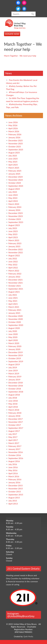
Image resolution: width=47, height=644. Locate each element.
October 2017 (15, 425)
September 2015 (16, 495)
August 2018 (14, 395)
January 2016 (14, 482)
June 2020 (13, 334)
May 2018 (13, 404)
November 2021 (16, 283)
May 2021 (13, 301)
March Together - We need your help (20, 56)
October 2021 (15, 286)
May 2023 (13, 234)
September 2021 (16, 289)
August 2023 (14, 225)
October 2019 (15, 358)
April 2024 (13, 201)
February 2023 (15, 243)
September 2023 (16, 222)
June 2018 (13, 401)
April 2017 (13, 440)
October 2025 (15, 146)
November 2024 (16, 180)
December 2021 (16, 280)
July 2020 (13, 331)
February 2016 (15, 479)
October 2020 (15, 322)
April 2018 (13, 407)
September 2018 (16, 392)
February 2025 (15, 171)
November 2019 (16, 355)
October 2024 (15, 183)
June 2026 (13, 122)
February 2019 (15, 376)
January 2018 (14, 416)
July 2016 (13, 464)
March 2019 (14, 373)
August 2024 (14, 189)
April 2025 (13, 165)
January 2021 (14, 313)
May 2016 (13, 470)
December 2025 (16, 140)
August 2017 (14, 431)
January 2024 (14, 210)
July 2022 (13, 258)
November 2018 (16, 386)
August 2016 (14, 461)
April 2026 (13, 128)
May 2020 (13, 337)
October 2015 (15, 491)
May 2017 (13, 437)
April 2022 (13, 268)
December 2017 (16, 419)
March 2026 (14, 131)
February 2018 (15, 413)
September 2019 (16, 361)
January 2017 (14, 449)
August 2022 (14, 255)
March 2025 (14, 168)
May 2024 (13, 198)
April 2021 (13, 304)
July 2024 (13, 192)
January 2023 (14, 246)
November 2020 (16, 319)
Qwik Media (28, 636)
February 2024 (15, 207)
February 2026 (15, 134)
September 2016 (16, 458)
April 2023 (13, 237)
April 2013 (13, 504)
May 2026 (13, 125)
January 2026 (14, 137)
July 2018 (13, 398)
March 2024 (14, 204)
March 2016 (14, 476)
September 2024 (16, 186)
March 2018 (14, 410)
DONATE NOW (12, 34)
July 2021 (13, 295)
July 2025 (13, 156)
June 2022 (13, 261)
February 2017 (15, 446)
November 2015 (16, 488)
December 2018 (16, 383)
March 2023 (14, 240)
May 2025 (13, 162)
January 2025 (14, 174)
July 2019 (13, 367)
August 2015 (14, 498)
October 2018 (15, 389)
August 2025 (14, 153)
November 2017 (16, 422)
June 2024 (13, 195)
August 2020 (14, 328)
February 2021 (15, 310)
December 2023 (16, 213)
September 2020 (16, 325)
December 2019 (16, 352)
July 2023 (13, 228)
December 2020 (16, 316)
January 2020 (14, 349)
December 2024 (16, 177)
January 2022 (14, 277)
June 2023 (13, 231)
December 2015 (16, 485)
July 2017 (13, 434)
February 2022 (15, 274)
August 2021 (14, 292)
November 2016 (16, 452)
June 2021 (13, 298)
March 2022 (14, 271)
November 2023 (16, 216)
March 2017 (14, 443)
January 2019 (14, 380)
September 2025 (16, 149)
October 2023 (15, 219)
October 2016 (15, 455)
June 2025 (13, 159)
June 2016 (13, 467)
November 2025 (16, 143)
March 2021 (14, 307)
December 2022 (16, 249)
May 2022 (13, 264)
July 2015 (13, 501)
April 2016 (13, 473)
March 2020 (14, 343)
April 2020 (13, 340)
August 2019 (14, 364)
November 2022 (16, 252)
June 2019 (13, 370)
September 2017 (16, 428)
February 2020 (15, 346)
